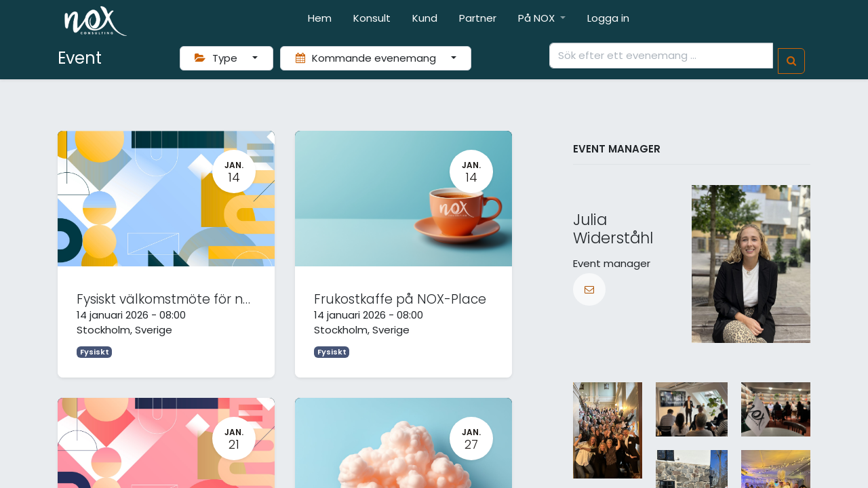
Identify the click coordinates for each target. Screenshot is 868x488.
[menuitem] (320, 21)
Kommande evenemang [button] (367, 58)
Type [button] (217, 58)
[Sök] (791, 61)
